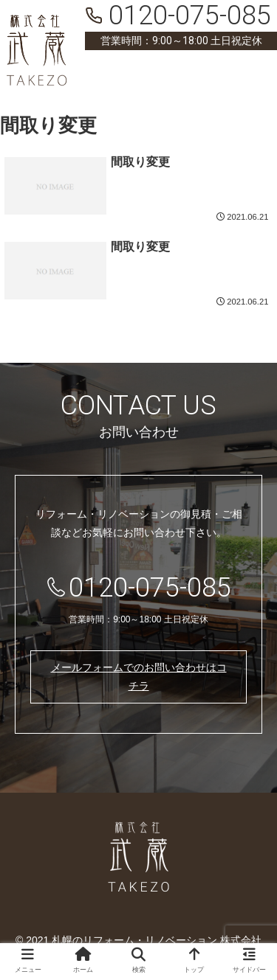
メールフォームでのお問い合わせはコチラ (139, 677)
